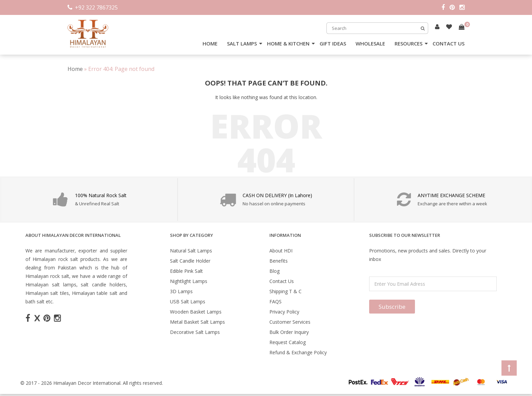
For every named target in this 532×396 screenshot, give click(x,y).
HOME (210, 43)
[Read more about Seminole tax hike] (437, 27)
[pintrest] (454, 7)
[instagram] (462, 7)
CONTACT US (449, 43)
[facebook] (445, 7)
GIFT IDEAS (333, 43)
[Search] (423, 28)
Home (75, 69)
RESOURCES (408, 43)
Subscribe (392, 307)
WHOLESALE (370, 43)
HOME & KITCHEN (288, 43)
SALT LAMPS (242, 43)
